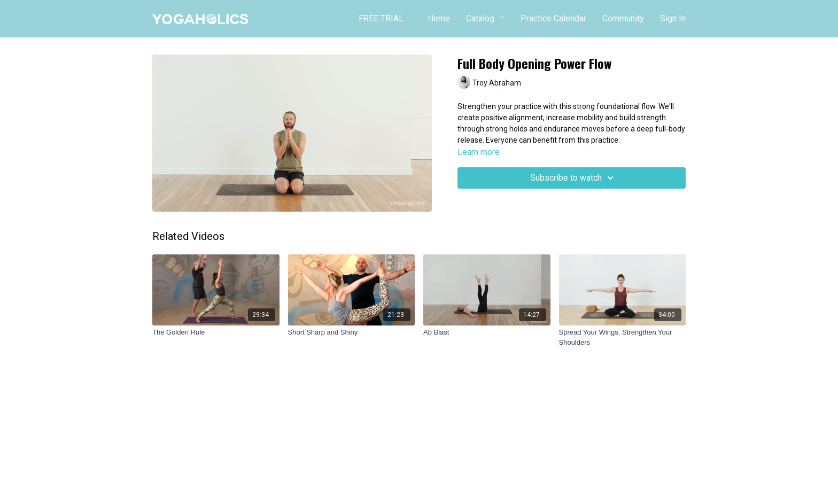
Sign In (673, 18)
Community (623, 18)
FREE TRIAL (381, 18)
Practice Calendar (553, 18)
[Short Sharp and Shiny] (352, 332)
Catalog (485, 18)
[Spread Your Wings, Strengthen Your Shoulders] (623, 338)
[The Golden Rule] (216, 332)
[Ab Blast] (487, 332)
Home (439, 18)
